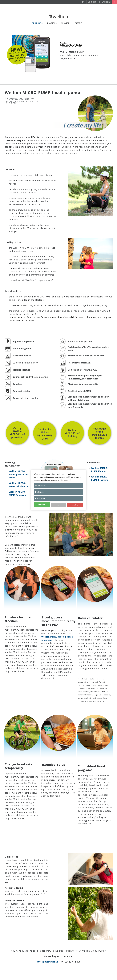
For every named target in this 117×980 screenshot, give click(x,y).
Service (65, 23)
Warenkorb (105, 2)
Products (37, 23)
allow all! (42, 505)
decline (75, 505)
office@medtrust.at (47, 962)
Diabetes (52, 23)
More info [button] (68, 480)
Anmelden (92, 2)
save (58, 505)
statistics (40, 492)
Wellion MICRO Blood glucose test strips (19, 474)
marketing (40, 498)
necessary (41, 486)
